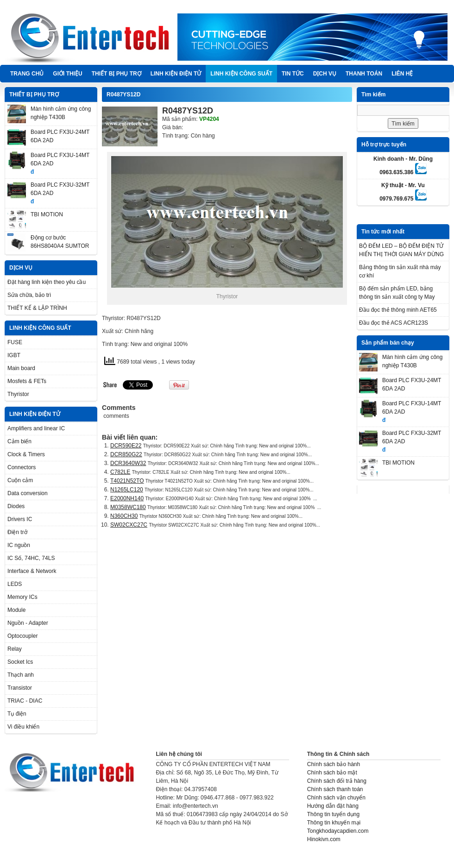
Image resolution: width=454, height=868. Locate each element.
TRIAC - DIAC (25, 701)
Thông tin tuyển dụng (333, 814)
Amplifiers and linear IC (36, 428)
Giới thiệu (67, 74)
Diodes (16, 506)
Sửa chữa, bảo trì (29, 295)
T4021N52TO (127, 481)
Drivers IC (20, 519)
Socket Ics (20, 662)
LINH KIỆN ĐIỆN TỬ (176, 74)
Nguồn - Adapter (28, 623)
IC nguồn (19, 545)
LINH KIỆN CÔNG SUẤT (241, 74)
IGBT (14, 355)
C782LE (120, 472)
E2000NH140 (127, 498)
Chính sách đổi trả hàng (337, 781)
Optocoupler (22, 636)
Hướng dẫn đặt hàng (333, 806)
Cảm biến (19, 441)
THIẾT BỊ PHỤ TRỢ (117, 74)
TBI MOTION (47, 214)
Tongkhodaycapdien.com (338, 831)
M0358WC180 (128, 507)
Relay (15, 649)
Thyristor (18, 394)
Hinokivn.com (324, 839)
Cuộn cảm (20, 480)
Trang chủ (27, 74)
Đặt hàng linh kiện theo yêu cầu (47, 282)
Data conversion (28, 493)
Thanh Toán (364, 74)
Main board (21, 368)
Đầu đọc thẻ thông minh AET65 (398, 310)
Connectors (22, 467)
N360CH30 (124, 516)
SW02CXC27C (129, 525)
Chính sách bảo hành (334, 764)
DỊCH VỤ (325, 74)
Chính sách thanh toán (335, 789)
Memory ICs (22, 597)
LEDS (15, 584)
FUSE (15, 342)
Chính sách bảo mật (332, 773)
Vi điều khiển (23, 727)
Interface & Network (32, 571)
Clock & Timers (26, 454)
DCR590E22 (126, 446)
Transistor (20, 688)
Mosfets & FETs (27, 381)
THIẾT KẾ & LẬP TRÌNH (37, 308)
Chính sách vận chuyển (336, 798)
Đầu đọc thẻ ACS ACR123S (394, 323)
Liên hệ (402, 74)
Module (16, 610)
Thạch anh (21, 675)
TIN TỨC (293, 74)
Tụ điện (17, 714)
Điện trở (17, 532)
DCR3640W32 (128, 463)
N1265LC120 (127, 490)
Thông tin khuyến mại (334, 823)
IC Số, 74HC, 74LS (31, 558)
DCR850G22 (126, 454)
